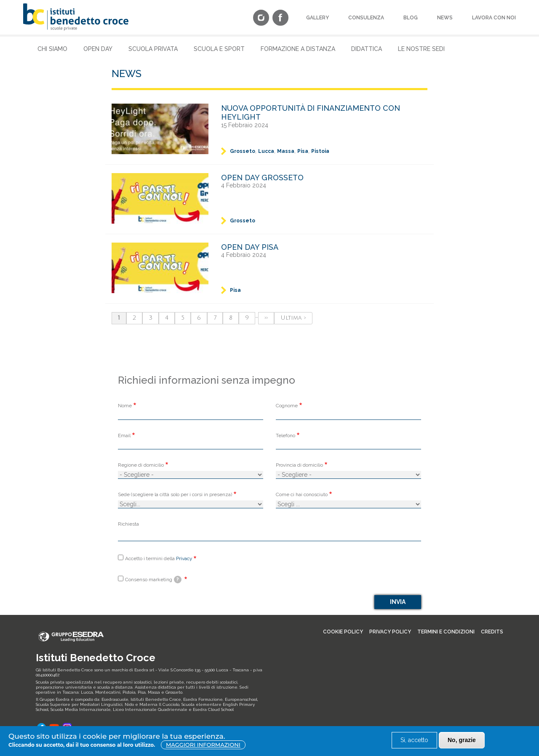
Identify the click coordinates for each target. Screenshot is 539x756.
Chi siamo (52, 49)
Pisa (303, 151)
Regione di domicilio (141, 465)
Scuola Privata (153, 49)
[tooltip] (178, 580)
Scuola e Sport (219, 49)
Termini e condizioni (446, 632)
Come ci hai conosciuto (302, 494)
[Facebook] (280, 19)
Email (124, 435)
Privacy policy (390, 632)
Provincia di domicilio (299, 465)
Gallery (318, 18)
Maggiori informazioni (203, 745)
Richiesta (128, 524)
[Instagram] (261, 19)
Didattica (367, 49)
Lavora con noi (494, 18)
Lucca (266, 151)
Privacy (184, 558)
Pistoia (320, 151)
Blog (411, 18)
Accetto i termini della (159, 558)
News (445, 18)
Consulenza (366, 18)
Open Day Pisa (250, 247)
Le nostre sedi (421, 49)
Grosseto (243, 151)
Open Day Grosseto (262, 178)
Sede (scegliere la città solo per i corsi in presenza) (175, 494)
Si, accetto (414, 740)
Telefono (286, 435)
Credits (492, 632)
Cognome (287, 406)
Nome (125, 406)
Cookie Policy (343, 632)
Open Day (98, 49)
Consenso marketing (153, 580)
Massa (286, 151)
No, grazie (462, 740)
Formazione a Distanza (298, 49)
